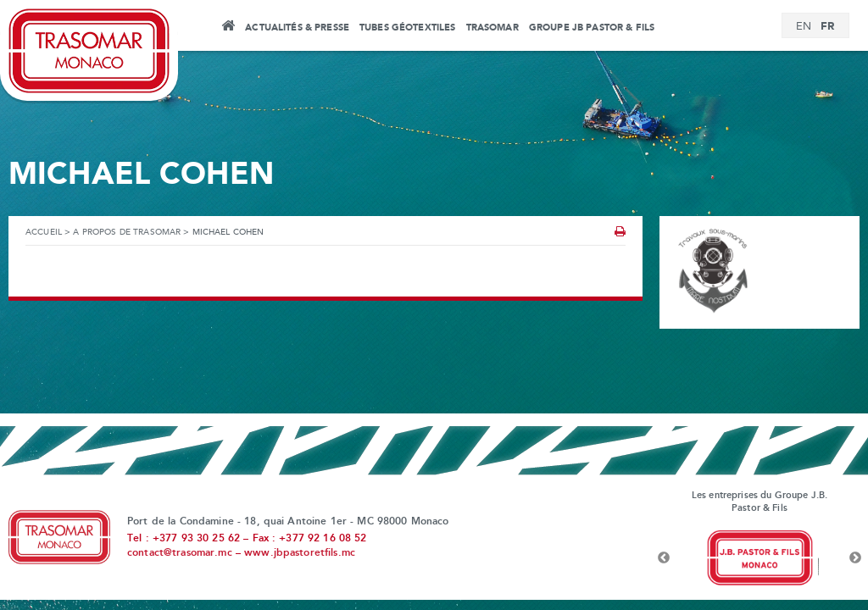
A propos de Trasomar (127, 233)
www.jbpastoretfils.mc (300, 553)
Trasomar (492, 28)
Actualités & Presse (297, 28)
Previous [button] (664, 558)
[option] (759, 558)
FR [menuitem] (827, 26)
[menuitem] (804, 27)
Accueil (228, 28)
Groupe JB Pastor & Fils (592, 28)
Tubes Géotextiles (407, 28)
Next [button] (855, 558)
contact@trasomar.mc (180, 553)
